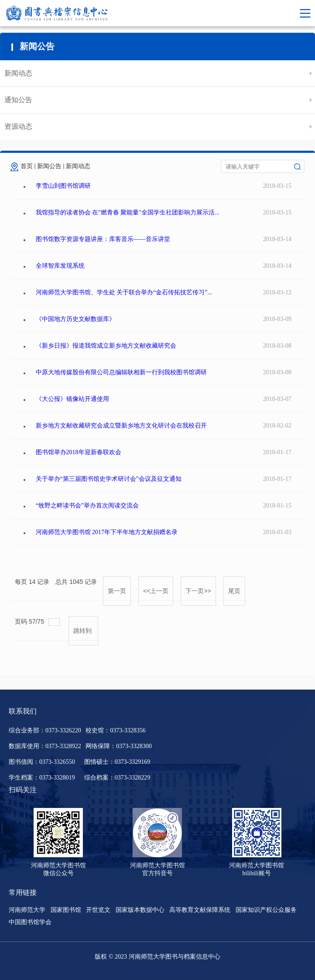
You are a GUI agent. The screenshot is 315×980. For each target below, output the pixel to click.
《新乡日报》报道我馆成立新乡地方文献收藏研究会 (106, 346)
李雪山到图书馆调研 (63, 186)
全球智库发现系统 (60, 266)
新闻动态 (18, 73)
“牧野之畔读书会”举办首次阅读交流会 (87, 506)
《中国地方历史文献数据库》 (75, 319)
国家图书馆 (66, 910)
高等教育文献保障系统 (200, 910)
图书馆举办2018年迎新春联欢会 (79, 452)
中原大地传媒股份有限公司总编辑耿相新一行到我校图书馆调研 (121, 372)
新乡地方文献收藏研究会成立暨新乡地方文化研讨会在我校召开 (121, 426)
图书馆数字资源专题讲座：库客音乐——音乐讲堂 (103, 239)
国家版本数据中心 (140, 910)
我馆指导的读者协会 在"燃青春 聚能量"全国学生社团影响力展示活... (128, 212)
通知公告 (18, 100)
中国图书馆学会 (30, 922)
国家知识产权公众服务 (266, 910)
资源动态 (18, 126)
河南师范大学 (27, 910)
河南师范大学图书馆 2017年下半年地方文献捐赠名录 (107, 532)
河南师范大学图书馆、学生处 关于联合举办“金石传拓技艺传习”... (124, 292)
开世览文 (98, 910)
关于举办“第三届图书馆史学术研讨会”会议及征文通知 (109, 479)
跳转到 (83, 631)
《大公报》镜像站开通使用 (72, 399)
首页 (27, 166)
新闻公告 (49, 166)
